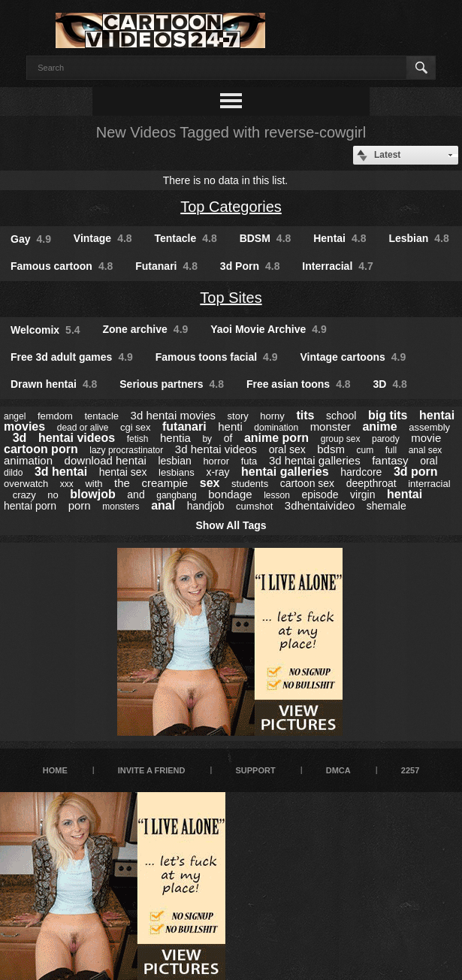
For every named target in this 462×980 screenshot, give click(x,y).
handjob (206, 506)
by (207, 439)
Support (255, 770)
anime (379, 426)
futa (249, 461)
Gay (31, 239)
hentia (175, 438)
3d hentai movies (173, 415)
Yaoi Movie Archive (269, 329)
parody (386, 439)
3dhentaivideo (320, 505)
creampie (165, 483)
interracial (429, 484)
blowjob (92, 494)
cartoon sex (307, 483)
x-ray (217, 472)
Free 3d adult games (72, 357)
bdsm (331, 449)
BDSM (266, 238)
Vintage (103, 238)
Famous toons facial (217, 357)
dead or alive (83, 428)
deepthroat (371, 483)
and (136, 495)
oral (429, 461)
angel (15, 416)
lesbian (174, 461)
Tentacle (186, 238)
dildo (13, 473)
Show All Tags (231, 525)
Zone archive (145, 329)
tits (305, 415)
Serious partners (172, 384)
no (53, 495)
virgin (362, 495)
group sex (341, 439)
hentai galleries (285, 472)
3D (390, 384)
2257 (410, 770)
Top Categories (231, 207)
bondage (230, 494)
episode (320, 495)
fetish (138, 439)
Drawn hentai (54, 384)
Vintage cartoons (353, 357)
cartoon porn (41, 449)
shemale (387, 506)
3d (20, 438)
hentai (405, 494)
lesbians (177, 472)
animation (28, 460)
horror (216, 461)
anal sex (426, 450)
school (341, 416)
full (391, 450)
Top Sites (231, 298)
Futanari (166, 266)
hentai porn (30, 506)
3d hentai (61, 472)
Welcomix (45, 330)
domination (276, 428)
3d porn (416, 472)
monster (331, 426)
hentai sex (123, 472)
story (238, 416)
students (250, 484)
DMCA (338, 770)
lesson (277, 495)
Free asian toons (299, 384)
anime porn (276, 438)
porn (80, 505)
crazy (24, 495)
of (228, 438)
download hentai (106, 460)
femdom (55, 416)
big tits (388, 415)
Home (55, 770)
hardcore (361, 472)
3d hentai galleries (315, 460)
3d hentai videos (216, 449)
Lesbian (418, 238)
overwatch (26, 484)
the (122, 483)
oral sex (287, 449)
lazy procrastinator (126, 450)
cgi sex (135, 427)
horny (272, 416)
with (94, 484)
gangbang (176, 495)
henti (230, 426)
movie (426, 438)
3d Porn (250, 266)
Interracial (337, 266)
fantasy (390, 460)
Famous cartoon (62, 266)
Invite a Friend (152, 770)
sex (210, 483)
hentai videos (77, 438)
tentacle (101, 416)
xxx (67, 484)
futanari (184, 426)
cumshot (254, 506)
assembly (429, 427)
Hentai (340, 238)
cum (365, 450)
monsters (121, 507)
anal (163, 505)
